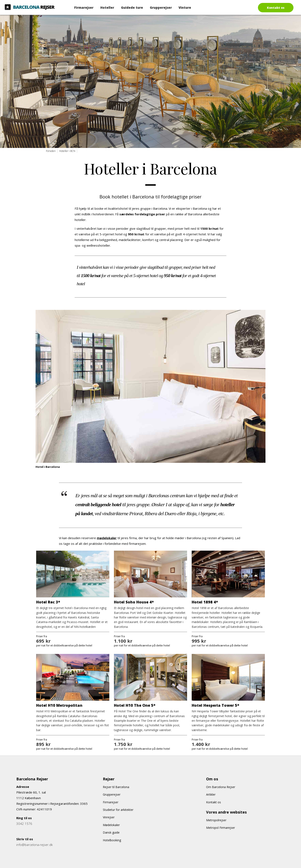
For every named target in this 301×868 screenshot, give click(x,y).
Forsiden (51, 151)
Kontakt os (276, 8)
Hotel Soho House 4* (134, 602)
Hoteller (107, 8)
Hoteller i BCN (67, 151)
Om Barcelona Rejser (221, 787)
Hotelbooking (112, 840)
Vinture (185, 8)
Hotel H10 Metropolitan (59, 705)
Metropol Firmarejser (221, 828)
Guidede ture (132, 8)
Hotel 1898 (202, 602)
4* (215, 602)
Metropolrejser (216, 820)
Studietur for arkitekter (118, 810)
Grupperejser (161, 8)
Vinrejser (109, 817)
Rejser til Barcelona (116, 787)
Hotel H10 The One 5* (135, 705)
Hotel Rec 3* (48, 602)
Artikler (211, 794)
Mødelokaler (111, 825)
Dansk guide (111, 832)
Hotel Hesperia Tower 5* (216, 705)
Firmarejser (84, 8)
